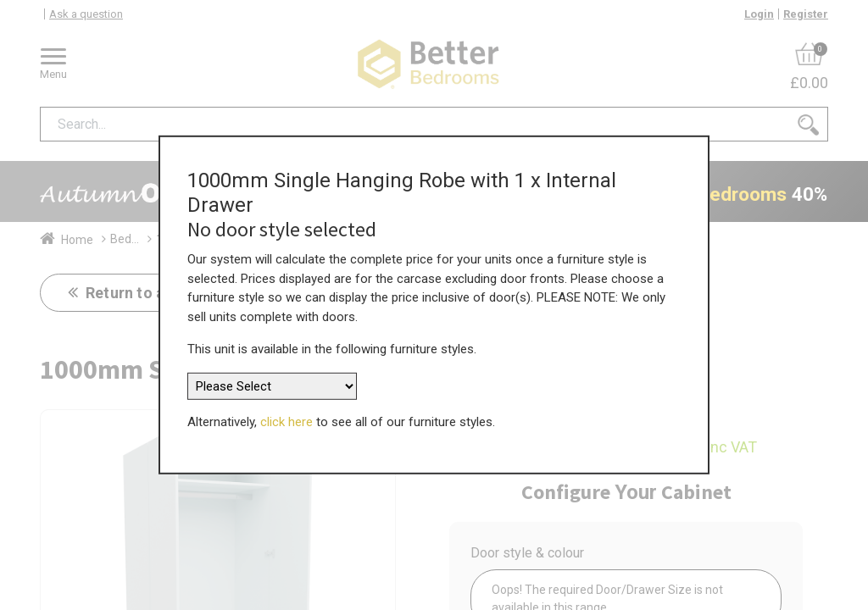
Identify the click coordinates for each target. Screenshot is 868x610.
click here (287, 422)
